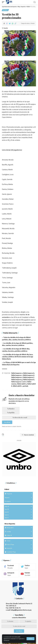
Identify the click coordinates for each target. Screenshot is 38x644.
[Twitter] (28, 567)
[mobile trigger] (4, 2)
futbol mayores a (17, 373)
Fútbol (5, 10)
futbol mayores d (29, 375)
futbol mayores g (17, 380)
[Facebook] (10, 567)
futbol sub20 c (17, 386)
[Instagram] (10, 574)
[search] (35, 2)
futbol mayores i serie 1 (19, 382)
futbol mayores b (29, 373)
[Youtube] (28, 574)
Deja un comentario (28, 435)
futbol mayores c (17, 375)
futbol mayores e (17, 377)
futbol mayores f (29, 377)
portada (26, 386)
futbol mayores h (29, 380)
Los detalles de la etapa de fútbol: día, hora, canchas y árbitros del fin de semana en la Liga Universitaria (18, 357)
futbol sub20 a (22, 384)
